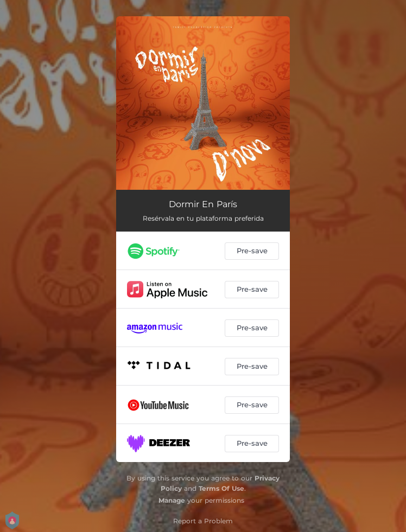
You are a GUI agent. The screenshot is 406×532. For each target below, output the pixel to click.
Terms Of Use (221, 488)
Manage (172, 500)
